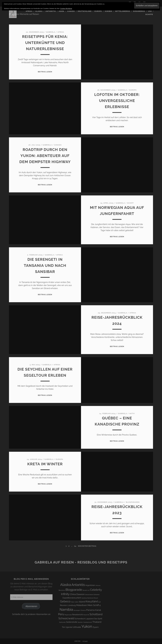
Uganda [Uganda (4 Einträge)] (69, 627)
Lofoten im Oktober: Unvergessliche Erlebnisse (117, 101)
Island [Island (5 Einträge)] (82, 602)
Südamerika (139, 11)
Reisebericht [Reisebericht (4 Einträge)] (78, 615)
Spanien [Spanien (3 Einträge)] (80, 622)
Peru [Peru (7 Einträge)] (61, 614)
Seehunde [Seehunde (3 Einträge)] (62, 622)
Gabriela (51, 32)
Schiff (130, 203)
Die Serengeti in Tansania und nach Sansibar (45, 266)
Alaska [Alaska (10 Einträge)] (66, 585)
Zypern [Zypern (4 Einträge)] (96, 627)
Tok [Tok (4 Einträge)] (63, 627)
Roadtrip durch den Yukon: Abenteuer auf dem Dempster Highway (45, 156)
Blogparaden (133, 502)
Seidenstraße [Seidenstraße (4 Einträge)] (72, 622)
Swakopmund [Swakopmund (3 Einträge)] (88, 622)
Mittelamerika (123, 11)
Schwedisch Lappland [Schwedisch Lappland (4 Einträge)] (84, 619)
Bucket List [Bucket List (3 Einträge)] (86, 590)
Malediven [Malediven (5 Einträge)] (82, 605)
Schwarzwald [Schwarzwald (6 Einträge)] (66, 618)
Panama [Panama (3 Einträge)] (83, 610)
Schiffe (149, 14)
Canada (71, 11)
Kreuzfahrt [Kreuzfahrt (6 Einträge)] (92, 602)
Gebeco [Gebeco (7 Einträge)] (65, 601)
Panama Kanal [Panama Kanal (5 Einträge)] (94, 610)
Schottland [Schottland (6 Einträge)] (96, 614)
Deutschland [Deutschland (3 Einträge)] (89, 595)
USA (150, 11)
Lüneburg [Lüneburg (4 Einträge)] (72, 605)
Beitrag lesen (45, 72)
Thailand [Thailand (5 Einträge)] (97, 622)
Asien (61, 11)
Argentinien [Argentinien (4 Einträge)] (90, 585)
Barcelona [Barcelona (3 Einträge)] (62, 590)
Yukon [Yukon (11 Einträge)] (87, 626)
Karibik (108, 11)
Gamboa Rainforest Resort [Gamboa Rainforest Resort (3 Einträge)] (90, 598)
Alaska (39, 11)
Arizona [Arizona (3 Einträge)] (98, 585)
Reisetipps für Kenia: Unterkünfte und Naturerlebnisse (45, 43)
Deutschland (85, 11)
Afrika (29, 11)
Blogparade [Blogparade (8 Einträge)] (74, 590)
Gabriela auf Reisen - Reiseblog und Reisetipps (81, 562)
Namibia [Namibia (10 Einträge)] (66, 610)
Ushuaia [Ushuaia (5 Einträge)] (77, 627)
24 (75, 546)
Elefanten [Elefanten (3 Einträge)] (97, 595)
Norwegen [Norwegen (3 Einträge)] (77, 610)
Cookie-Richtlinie (66, 8)
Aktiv (132, 414)
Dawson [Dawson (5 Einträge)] (81, 594)
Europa (98, 11)
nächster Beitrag (87, 546)
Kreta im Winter (45, 464)
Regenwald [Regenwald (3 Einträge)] (68, 615)
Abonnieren (31, 606)
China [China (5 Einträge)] (73, 594)
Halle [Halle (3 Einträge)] (73, 602)
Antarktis (51, 11)
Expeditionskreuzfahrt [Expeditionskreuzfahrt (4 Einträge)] (72, 598)
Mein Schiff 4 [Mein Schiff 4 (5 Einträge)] (94, 605)
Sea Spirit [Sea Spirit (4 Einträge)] (98, 619)
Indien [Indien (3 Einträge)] (76, 602)
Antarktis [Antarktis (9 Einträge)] (78, 585)
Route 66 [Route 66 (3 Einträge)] (86, 615)
